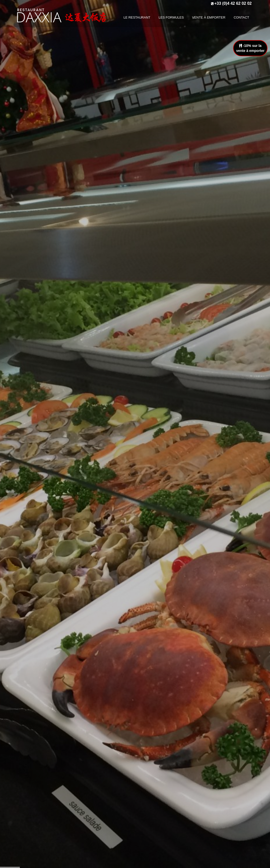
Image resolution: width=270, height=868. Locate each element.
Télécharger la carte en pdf (135, 667)
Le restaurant (150, 774)
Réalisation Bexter (76, 861)
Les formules (149, 781)
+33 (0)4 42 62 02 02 (233, 3)
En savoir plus (135, 454)
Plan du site (148, 810)
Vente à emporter (153, 789)
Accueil (100, 861)
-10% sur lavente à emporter (250, 48)
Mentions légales (153, 803)
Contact (145, 796)
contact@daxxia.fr (224, 791)
